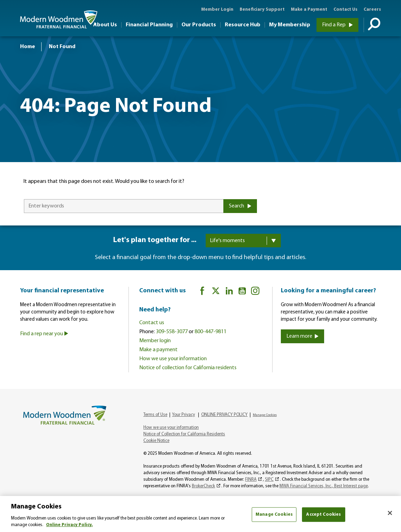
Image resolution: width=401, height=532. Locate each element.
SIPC (269, 480)
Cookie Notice (156, 441)
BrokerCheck (203, 486)
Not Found (62, 47)
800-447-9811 (211, 332)
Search (240, 206)
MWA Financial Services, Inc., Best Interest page (324, 486)
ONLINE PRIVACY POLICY (224, 415)
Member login (155, 341)
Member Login (217, 10)
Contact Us (345, 10)
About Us (105, 25)
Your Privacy (184, 415)
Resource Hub (243, 25)
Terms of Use (155, 415)
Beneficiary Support (262, 10)
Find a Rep (337, 25)
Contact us (152, 323)
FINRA (251, 480)
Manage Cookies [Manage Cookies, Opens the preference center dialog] (274, 515)
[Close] (390, 513)
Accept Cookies (323, 515)
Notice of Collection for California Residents (184, 434)
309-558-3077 (172, 332)
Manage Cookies (265, 415)
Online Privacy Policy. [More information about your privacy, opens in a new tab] (69, 525)
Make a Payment (309, 10)
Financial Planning (149, 25)
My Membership (290, 25)
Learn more (302, 336)
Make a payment (158, 350)
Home (28, 47)
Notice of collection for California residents (188, 368)
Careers (372, 10)
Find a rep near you (44, 334)
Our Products (199, 25)
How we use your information (173, 359)
